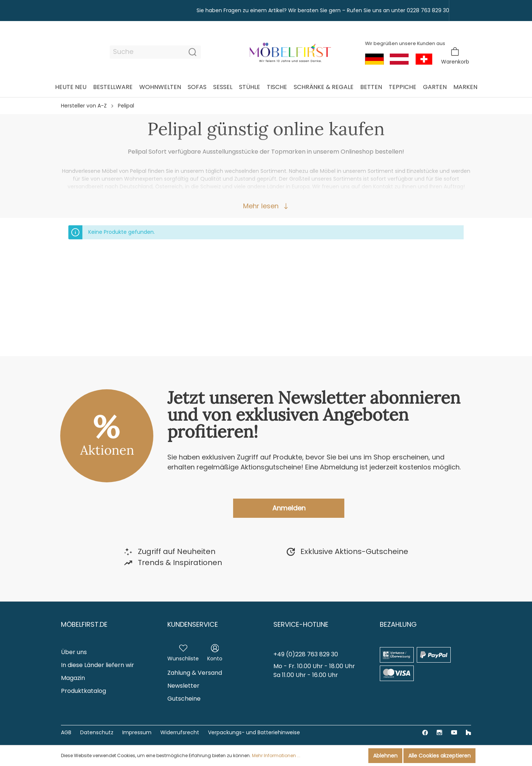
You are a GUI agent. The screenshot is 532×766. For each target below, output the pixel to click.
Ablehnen (385, 756)
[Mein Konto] (215, 652)
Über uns (74, 652)
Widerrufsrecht (180, 732)
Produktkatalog (83, 691)
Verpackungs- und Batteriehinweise (254, 732)
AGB (66, 732)
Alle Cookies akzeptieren (439, 756)
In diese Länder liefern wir (98, 665)
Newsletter (183, 686)
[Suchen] (192, 52)
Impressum (137, 732)
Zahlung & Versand (195, 673)
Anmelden (289, 508)
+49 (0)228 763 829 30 (306, 654)
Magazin (73, 678)
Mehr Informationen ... (276, 755)
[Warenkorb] (455, 56)
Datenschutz (97, 732)
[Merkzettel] (183, 652)
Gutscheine (184, 699)
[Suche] (147, 52)
